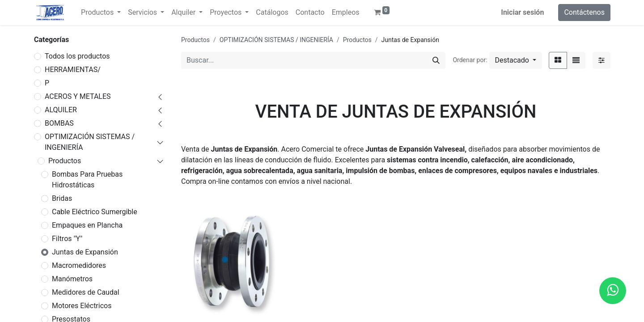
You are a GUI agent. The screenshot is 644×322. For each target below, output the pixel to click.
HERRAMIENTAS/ (73, 70)
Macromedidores (79, 265)
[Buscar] (436, 60)
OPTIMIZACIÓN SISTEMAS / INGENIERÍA (90, 142)
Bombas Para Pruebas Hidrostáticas (87, 180)
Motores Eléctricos (82, 306)
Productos (65, 161)
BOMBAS (59, 123)
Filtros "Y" (67, 239)
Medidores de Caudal (86, 292)
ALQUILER (61, 110)
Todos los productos (77, 56)
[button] (516, 60)
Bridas (62, 198)
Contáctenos (584, 12)
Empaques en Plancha (87, 225)
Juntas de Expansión (85, 252)
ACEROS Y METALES (78, 96)
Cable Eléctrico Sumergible (95, 212)
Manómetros (72, 279)
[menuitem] (272, 13)
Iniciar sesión (522, 12)
